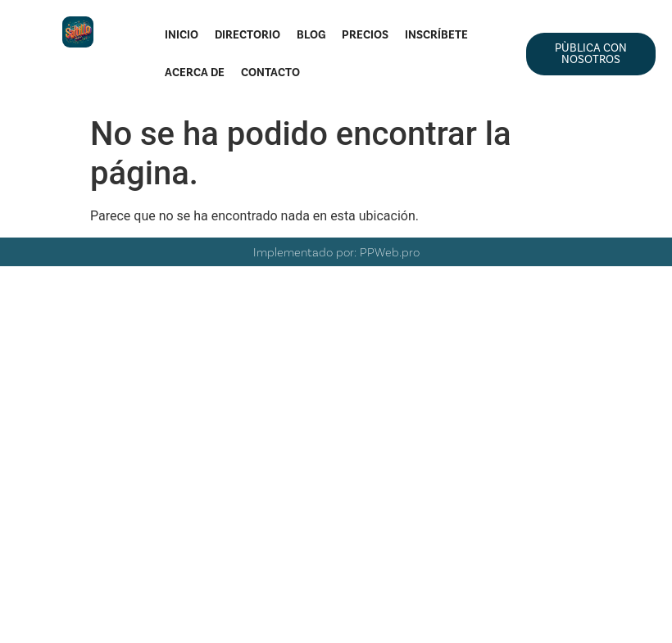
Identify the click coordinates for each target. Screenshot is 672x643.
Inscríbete (436, 35)
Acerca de (195, 72)
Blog (311, 35)
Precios (365, 35)
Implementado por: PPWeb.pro (336, 252)
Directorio (247, 35)
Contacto (270, 72)
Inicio (182, 35)
